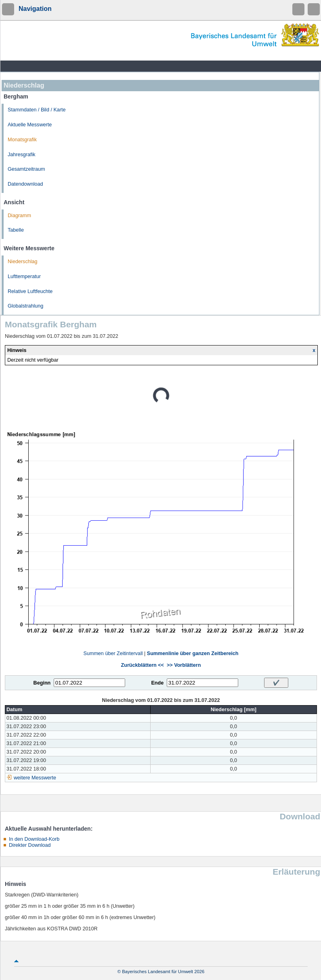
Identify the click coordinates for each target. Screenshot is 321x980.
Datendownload (25, 184)
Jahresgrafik (22, 155)
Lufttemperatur (24, 276)
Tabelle (16, 230)
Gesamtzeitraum (26, 169)
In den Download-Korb (34, 839)
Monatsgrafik (22, 140)
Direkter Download (30, 845)
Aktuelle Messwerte (30, 125)
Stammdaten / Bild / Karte (37, 110)
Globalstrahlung (25, 306)
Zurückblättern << (143, 665)
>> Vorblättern (184, 665)
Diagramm (19, 216)
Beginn (42, 683)
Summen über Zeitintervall (113, 653)
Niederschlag (23, 262)
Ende (157, 683)
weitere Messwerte (35, 778)
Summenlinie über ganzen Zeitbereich (193, 653)
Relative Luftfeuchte (30, 291)
